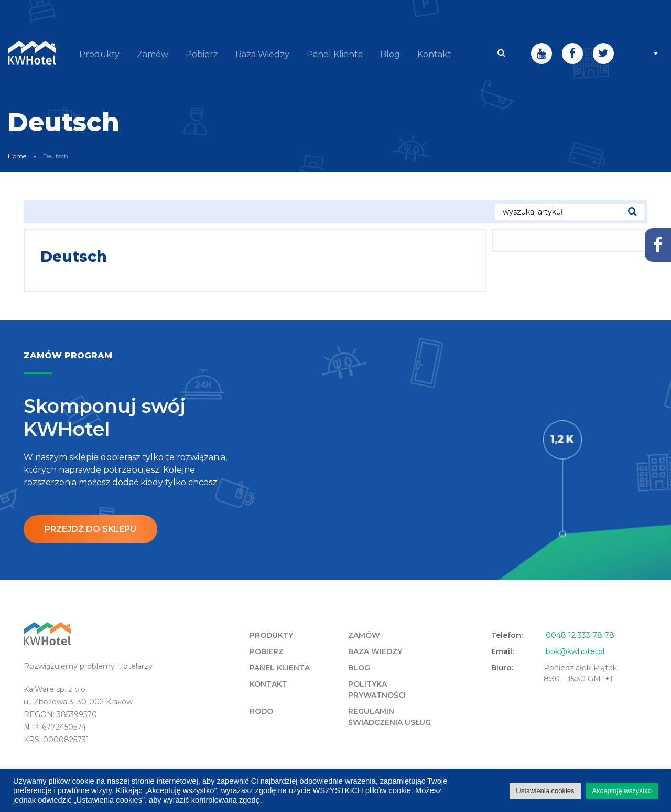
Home (17, 156)
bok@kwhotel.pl (575, 651)
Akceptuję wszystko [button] (622, 791)
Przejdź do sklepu (90, 528)
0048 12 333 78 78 (580, 635)
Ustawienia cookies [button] (545, 791)
